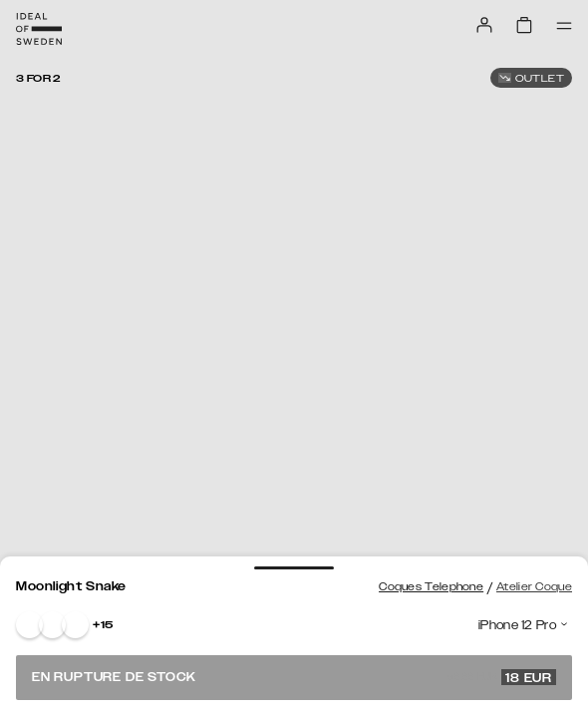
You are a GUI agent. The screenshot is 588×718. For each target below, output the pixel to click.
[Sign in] (484, 25)
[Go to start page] (39, 29)
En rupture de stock (294, 677)
